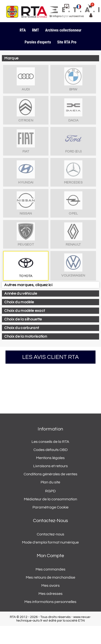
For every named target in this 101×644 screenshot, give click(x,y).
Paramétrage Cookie (50, 507)
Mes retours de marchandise (50, 577)
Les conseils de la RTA (50, 442)
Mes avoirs (50, 586)
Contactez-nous (50, 534)
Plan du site (50, 482)
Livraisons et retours (50, 466)
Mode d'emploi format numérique (50, 542)
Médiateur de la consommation (50, 499)
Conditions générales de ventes (50, 474)
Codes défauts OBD (50, 450)
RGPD (50, 491)
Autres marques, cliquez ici (28, 285)
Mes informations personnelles (50, 602)
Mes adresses (50, 594)
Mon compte (50, 556)
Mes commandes (50, 569)
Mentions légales (50, 458)
